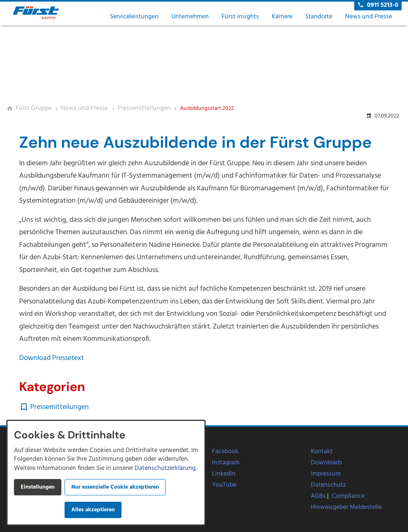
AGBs (318, 496)
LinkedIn (224, 474)
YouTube (224, 485)
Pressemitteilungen (60, 407)
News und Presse (369, 17)
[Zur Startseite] (45, 13)
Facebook (225, 452)
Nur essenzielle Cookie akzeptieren (115, 487)
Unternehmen (190, 17)
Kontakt (322, 452)
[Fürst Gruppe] (33, 109)
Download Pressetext (52, 358)
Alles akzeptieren (93, 510)
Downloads (327, 463)
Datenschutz (328, 485)
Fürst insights (240, 17)
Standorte (319, 17)
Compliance (348, 496)
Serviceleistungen (134, 17)
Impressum (326, 474)
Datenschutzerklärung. (166, 468)
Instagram (226, 463)
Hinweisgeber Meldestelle (346, 507)
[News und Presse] (84, 109)
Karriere (282, 17)
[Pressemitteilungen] (144, 109)
